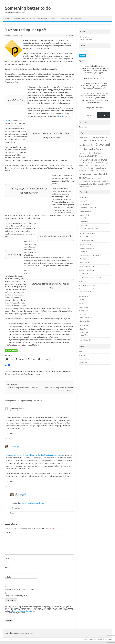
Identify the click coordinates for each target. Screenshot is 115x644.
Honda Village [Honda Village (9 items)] (99, 165)
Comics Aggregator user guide (70, 19)
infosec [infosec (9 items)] (97, 168)
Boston (14, 371)
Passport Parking (34, 374)
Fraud (82, 259)
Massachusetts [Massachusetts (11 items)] (92, 174)
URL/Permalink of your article (15, 613)
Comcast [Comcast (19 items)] (101, 149)
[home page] (84, 39)
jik (8, 35)
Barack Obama (85, 317)
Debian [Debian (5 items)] (103, 156)
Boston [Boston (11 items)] (96, 137)
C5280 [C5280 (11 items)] (103, 141)
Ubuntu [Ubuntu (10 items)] (89, 184)
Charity (82, 252)
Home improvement (85, 289)
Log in (81, 352)
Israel (83, 335)
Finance (81, 281)
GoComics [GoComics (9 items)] (99, 163)
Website (8, 577)
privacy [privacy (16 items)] (83, 178)
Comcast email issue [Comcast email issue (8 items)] (86, 153)
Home (7, 19)
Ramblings (82, 325)
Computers (34, 371)
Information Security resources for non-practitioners (34, 19)
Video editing (84, 244)
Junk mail (83, 262)
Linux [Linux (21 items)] (82, 174)
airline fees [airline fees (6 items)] (85, 138)
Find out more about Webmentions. (22, 611)
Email (7, 568)
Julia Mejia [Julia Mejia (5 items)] (102, 171)
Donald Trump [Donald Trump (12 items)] (100, 160)
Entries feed (83, 355)
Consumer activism (45, 371)
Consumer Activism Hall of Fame (90, 255)
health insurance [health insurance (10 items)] (86, 165)
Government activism (59, 371)
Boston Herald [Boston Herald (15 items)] (92, 140)
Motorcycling (83, 307)
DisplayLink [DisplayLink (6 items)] (82, 160)
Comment (9, 532)
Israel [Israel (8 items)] (102, 168)
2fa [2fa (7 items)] (80, 138)
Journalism (82, 296)
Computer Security (24, 371)
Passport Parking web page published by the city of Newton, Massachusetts (36, 455)
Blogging (81, 197)
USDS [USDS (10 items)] (104, 184)
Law (80, 303)
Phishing (83, 237)
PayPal (94, 86)
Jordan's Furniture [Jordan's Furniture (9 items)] (91, 170)
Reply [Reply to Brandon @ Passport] (7, 438)
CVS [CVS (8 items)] (99, 156)
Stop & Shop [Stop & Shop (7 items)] (91, 178)
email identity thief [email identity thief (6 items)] (85, 163)
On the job (82, 311)
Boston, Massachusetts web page (32, 503)
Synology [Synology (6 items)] (99, 178)
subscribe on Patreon (97, 78)
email (83, 218)
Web (83, 225)
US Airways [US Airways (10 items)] (97, 184)
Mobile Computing (86, 233)
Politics (81, 314)
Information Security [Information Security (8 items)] (86, 168)
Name (7, 558)
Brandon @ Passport (18, 408)
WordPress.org (84, 363)
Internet (83, 215)
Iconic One (87, 639)
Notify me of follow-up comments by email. (20, 589)
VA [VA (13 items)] (109, 184)
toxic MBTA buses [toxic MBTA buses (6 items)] (93, 181)
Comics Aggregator (89, 228)
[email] (91, 39)
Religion (81, 329)
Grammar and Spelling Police (89, 277)
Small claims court (86, 266)
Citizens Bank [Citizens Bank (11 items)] (89, 145)
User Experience (18, 374)
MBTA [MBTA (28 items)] (103, 174)
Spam (83, 222)
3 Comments (70, 35)
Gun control (84, 321)
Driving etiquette (85, 273)
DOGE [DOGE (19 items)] (90, 160)
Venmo (99, 86)
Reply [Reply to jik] (7, 486)
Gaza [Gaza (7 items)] (93, 163)
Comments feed (84, 359)
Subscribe (103, 115)
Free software (85, 211)
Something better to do (28, 8)
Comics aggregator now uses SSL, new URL (22, 388)
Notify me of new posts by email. (16, 596)
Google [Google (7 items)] (106, 163)
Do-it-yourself (85, 292)
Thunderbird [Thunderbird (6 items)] (83, 181)
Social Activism (83, 340)
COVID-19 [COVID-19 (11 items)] (93, 156)
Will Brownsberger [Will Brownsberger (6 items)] (85, 187)
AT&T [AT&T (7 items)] (91, 138)
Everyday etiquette (85, 271)
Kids (80, 300)
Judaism (83, 332)
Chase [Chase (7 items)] (81, 145)
